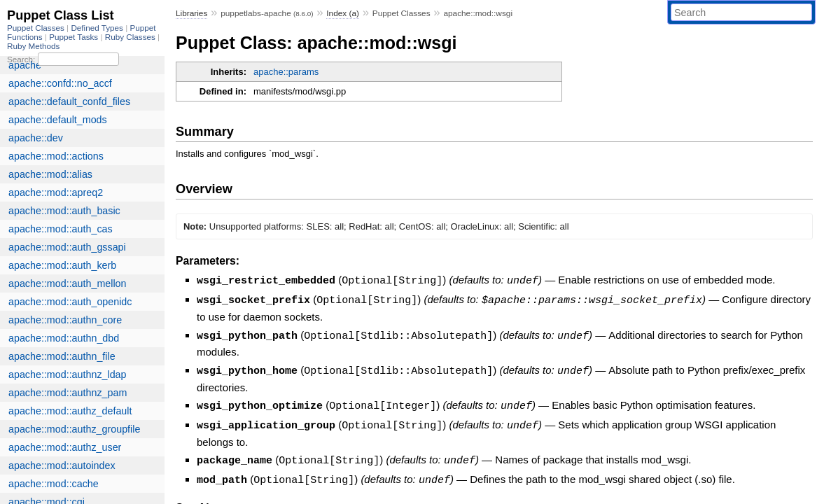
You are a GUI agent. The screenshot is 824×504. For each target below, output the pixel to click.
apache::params (286, 72)
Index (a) (343, 13)
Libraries (191, 13)
